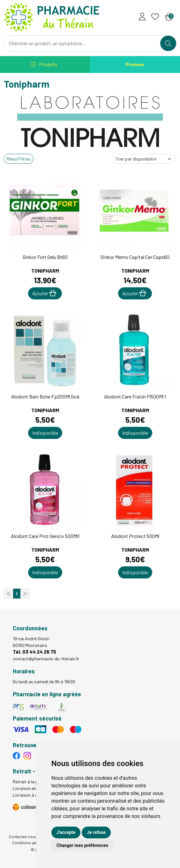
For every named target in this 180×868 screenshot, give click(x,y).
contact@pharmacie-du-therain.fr (46, 659)
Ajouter (44, 293)
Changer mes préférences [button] (82, 845)
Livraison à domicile (32, 795)
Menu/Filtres (19, 159)
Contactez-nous (23, 836)
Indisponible (45, 433)
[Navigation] (44, 65)
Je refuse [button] (96, 832)
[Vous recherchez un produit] (82, 43)
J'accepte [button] (66, 832)
